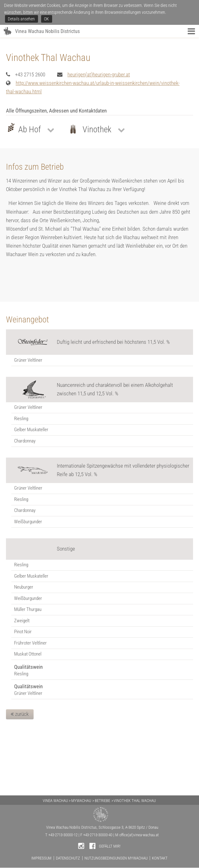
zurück (20, 780)
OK (46, 19)
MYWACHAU (81, 801)
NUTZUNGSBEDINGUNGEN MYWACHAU (116, 858)
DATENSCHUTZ (68, 858)
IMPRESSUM (41, 858)
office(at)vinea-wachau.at (139, 835)
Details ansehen (21, 19)
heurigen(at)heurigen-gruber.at (99, 140)
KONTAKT (160, 858)
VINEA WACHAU (55, 801)
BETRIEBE (102, 801)
